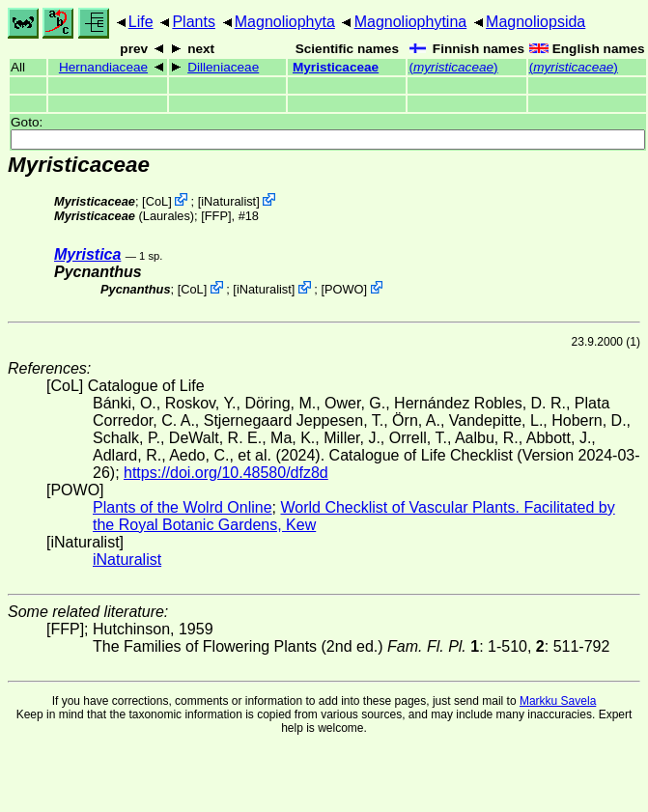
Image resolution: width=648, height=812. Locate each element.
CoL (157, 201)
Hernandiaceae (103, 67)
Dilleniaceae (223, 67)
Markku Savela (558, 701)
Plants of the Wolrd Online (183, 507)
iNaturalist (228, 201)
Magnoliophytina (411, 22)
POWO (344, 289)
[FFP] (216, 216)
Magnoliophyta (285, 22)
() (453, 67)
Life (141, 22)
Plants (193, 22)
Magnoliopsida (535, 22)
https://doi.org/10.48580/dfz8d (226, 473)
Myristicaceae (336, 67)
